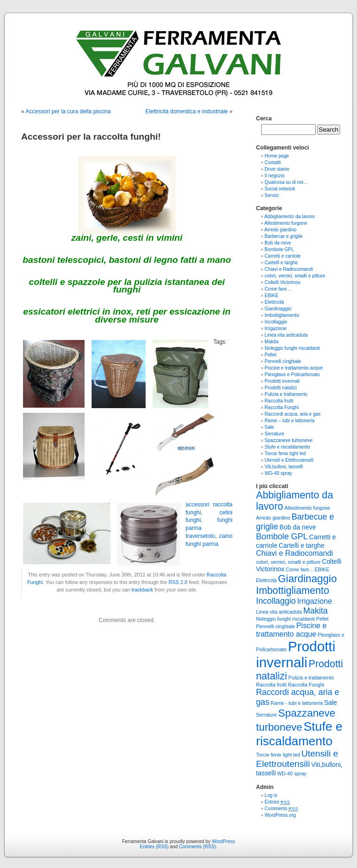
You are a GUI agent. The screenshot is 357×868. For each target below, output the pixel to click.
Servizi (272, 195)
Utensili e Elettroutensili (289, 460)
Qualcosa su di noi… (286, 182)
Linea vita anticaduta (286, 335)
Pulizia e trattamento (286, 394)
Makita (271, 342)
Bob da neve (278, 243)
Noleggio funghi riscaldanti (292, 348)
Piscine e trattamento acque (294, 368)
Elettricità (274, 302)
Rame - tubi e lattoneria (297, 703)
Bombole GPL (279, 249)
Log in (271, 795)
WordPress (223, 841)
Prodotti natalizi (280, 388)
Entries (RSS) (154, 847)
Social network (280, 189)
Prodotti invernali (282, 381)
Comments (281, 809)
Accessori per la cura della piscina (68, 111)
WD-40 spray (278, 473)
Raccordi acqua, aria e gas (292, 414)
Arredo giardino (280, 230)
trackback (142, 590)
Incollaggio (276, 322)
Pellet (270, 355)
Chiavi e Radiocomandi (289, 269)
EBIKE (271, 296)
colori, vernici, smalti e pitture (295, 276)
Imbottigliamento (282, 315)
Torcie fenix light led (285, 454)
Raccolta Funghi (281, 407)
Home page (277, 156)
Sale (269, 427)
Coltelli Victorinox (283, 282)
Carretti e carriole (283, 256)
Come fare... (299, 569)
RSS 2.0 (178, 582)
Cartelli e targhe (281, 263)
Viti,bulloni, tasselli (284, 467)
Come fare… (278, 289)
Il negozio (275, 176)
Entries (277, 802)
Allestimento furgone (286, 223)
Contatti (272, 162)
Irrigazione (276, 328)
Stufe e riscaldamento (287, 447)
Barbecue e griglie (283, 236)
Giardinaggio (278, 309)
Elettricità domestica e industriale (187, 111)
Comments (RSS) (197, 847)
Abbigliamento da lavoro (290, 217)
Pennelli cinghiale (283, 361)
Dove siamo (277, 169)
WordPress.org (280, 815)
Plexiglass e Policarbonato (292, 375)
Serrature (274, 434)
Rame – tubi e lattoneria (289, 421)
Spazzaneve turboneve (288, 440)
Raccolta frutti (279, 401)
